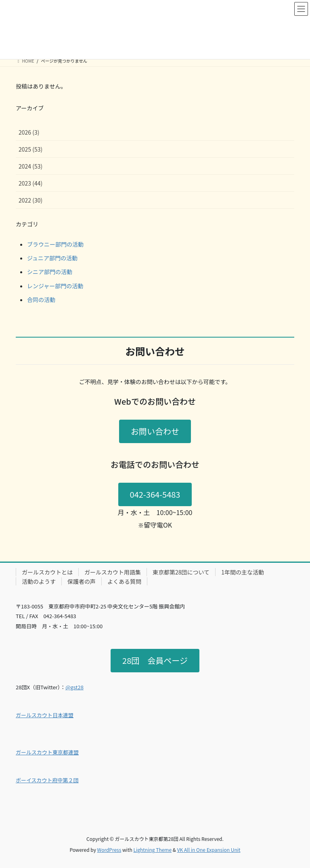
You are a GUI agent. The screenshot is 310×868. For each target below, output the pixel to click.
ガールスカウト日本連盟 (45, 715)
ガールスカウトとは (47, 572)
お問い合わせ (155, 431)
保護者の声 (82, 581)
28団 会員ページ (155, 660)
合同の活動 (41, 300)
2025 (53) (30, 149)
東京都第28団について (181, 572)
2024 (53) (30, 166)
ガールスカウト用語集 (113, 572)
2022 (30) (30, 200)
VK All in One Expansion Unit (209, 850)
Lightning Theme (152, 850)
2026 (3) (29, 132)
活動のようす (39, 581)
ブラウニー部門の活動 (55, 244)
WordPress (109, 850)
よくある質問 (124, 581)
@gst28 (74, 687)
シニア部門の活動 (50, 272)
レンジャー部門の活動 (55, 286)
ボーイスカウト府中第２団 (47, 780)
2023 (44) (30, 183)
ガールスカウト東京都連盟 (47, 752)
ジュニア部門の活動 (52, 258)
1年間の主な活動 (243, 572)
